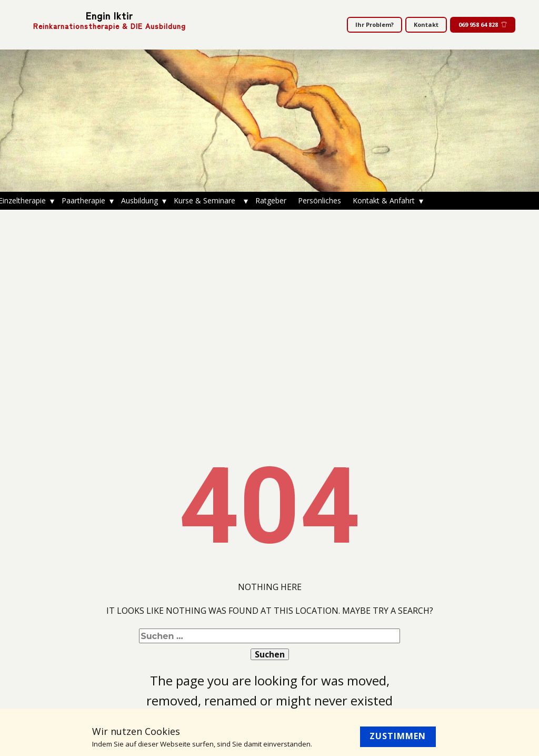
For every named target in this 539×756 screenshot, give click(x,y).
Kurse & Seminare (207, 200)
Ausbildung (139, 200)
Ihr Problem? (375, 24)
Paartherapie (83, 200)
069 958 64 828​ (483, 24)
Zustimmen (398, 736)
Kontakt (426, 24)
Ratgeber (271, 200)
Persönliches (320, 200)
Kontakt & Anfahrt (384, 200)
